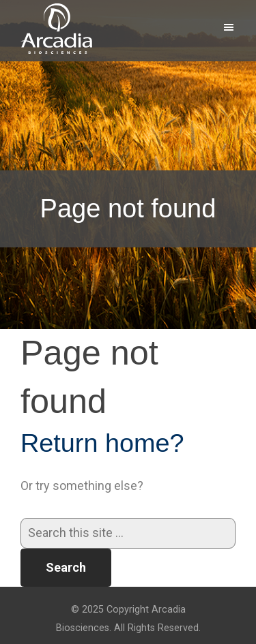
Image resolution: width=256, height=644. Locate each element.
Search (66, 567)
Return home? (102, 443)
